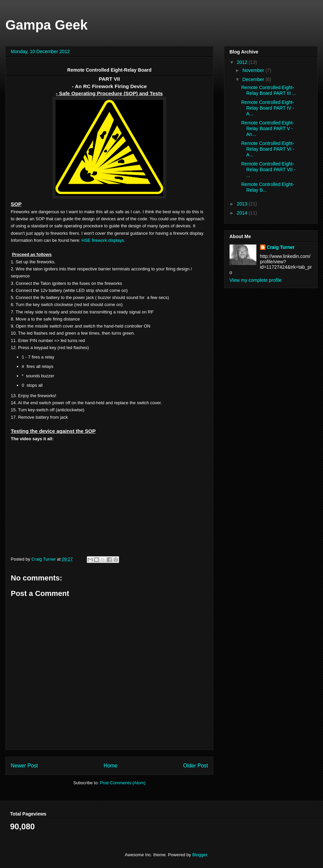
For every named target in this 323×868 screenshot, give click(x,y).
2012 (243, 62)
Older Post (195, 766)
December (254, 79)
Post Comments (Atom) (123, 783)
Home (111, 766)
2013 (243, 204)
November (254, 70)
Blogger (200, 855)
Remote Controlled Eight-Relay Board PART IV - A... (268, 108)
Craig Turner (281, 247)
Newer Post (24, 766)
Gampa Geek (47, 25)
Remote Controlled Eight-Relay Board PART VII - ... (268, 169)
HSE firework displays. (103, 240)
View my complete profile (256, 280)
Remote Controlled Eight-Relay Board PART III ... (269, 90)
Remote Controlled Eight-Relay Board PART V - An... (268, 128)
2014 (243, 213)
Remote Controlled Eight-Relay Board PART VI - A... (268, 149)
